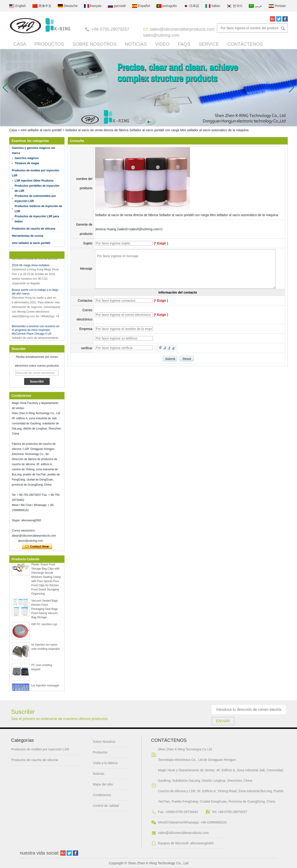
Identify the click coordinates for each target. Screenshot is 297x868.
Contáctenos (245, 44)
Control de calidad (106, 806)
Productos (49, 44)
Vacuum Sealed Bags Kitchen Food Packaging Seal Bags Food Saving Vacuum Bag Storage (45, 610)
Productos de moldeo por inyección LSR (40, 749)
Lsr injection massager (45, 686)
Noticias (136, 44)
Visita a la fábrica (105, 763)
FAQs (184, 44)
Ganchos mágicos (27, 158)
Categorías (23, 740)
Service (209, 44)
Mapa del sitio (103, 784)
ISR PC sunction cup (44, 625)
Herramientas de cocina (27, 236)
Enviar (223, 721)
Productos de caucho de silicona (34, 229)
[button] (148, 122)
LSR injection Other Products (34, 181)
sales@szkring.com (161, 35)
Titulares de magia (27, 163)
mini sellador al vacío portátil (41, 130)
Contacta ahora (37, 547)
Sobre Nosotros (94, 44)
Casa (20, 44)
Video (162, 44)
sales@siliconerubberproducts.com (182, 29)
